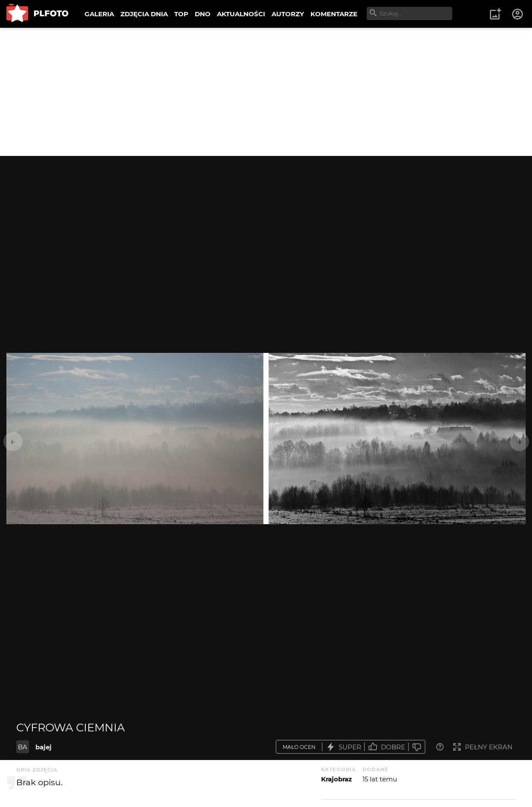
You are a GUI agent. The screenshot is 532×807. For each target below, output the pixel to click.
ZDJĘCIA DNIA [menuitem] (144, 14)
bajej (44, 747)
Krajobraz (336, 779)
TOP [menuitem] (181, 14)
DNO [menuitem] (203, 14)
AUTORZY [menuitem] (288, 14)
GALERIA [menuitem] (99, 14)
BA (23, 747)
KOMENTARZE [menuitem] (334, 14)
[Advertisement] (266, 92)
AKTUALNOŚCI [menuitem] (241, 14)
